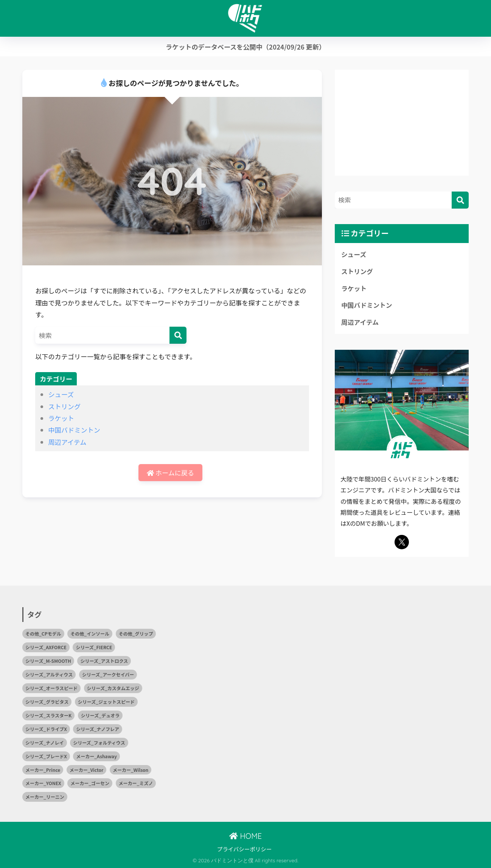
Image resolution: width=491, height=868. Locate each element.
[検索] (178, 335)
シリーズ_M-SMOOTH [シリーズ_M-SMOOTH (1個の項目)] (48, 661)
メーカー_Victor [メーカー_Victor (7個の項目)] (87, 770)
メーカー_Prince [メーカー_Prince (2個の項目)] (43, 770)
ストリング (64, 406)
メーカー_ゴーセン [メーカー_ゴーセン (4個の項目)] (90, 783)
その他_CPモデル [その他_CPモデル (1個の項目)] (43, 633)
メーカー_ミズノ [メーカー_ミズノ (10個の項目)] (136, 783)
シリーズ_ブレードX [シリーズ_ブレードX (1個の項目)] (46, 756)
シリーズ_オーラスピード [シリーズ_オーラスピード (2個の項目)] (51, 688)
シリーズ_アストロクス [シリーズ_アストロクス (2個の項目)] (104, 661)
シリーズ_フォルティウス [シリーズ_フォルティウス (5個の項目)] (99, 743)
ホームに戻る (170, 473)
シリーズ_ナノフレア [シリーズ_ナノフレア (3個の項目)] (98, 729)
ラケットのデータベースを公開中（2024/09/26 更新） (245, 47)
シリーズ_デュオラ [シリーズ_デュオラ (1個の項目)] (100, 715)
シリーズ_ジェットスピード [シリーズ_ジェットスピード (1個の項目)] (106, 702)
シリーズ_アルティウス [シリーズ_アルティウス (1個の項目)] (49, 674)
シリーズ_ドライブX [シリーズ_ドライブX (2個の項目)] (46, 729)
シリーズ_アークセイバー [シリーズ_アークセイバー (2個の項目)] (108, 674)
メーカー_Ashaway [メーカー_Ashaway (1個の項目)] (96, 756)
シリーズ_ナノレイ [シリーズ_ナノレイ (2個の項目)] (45, 743)
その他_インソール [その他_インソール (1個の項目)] (90, 633)
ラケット (61, 418)
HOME (245, 836)
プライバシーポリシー (245, 849)
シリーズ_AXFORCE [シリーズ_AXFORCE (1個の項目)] (46, 647)
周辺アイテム (67, 442)
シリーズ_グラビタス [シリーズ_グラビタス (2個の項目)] (47, 702)
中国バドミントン (74, 430)
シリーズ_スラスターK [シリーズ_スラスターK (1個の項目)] (48, 715)
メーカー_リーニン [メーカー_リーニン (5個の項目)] (45, 797)
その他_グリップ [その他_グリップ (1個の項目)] (136, 633)
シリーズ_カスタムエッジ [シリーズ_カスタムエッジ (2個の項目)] (113, 688)
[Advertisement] (402, 123)
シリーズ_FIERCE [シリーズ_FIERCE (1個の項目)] (94, 647)
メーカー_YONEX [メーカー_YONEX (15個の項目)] (43, 783)
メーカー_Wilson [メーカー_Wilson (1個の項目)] (131, 770)
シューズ (61, 394)
